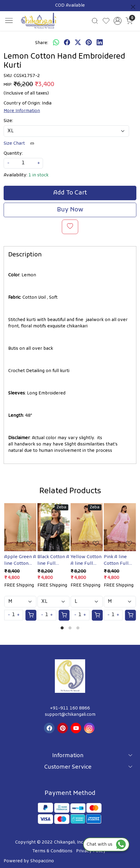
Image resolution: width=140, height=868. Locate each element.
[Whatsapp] (56, 43)
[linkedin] (100, 43)
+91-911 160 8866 (70, 708)
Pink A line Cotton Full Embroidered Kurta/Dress (119, 561)
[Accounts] (118, 21)
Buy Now (70, 210)
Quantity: (13, 154)
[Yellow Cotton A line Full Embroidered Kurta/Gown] (87, 527)
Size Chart (21, 144)
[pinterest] (89, 43)
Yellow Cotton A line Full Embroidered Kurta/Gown (86, 561)
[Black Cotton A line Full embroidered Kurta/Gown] (54, 527)
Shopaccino (42, 861)
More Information (22, 111)
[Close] (133, 7)
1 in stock (38, 175)
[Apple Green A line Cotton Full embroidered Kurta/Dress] (20, 527)
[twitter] (78, 43)
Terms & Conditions (52, 851)
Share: (42, 43)
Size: (8, 121)
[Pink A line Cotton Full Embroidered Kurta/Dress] (120, 527)
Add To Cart (70, 193)
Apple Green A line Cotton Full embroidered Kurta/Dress (20, 561)
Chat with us (106, 845)
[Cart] (31, 615)
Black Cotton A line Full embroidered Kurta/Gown (53, 561)
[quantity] (23, 163)
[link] (95, 21)
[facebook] (67, 43)
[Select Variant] (20, 602)
